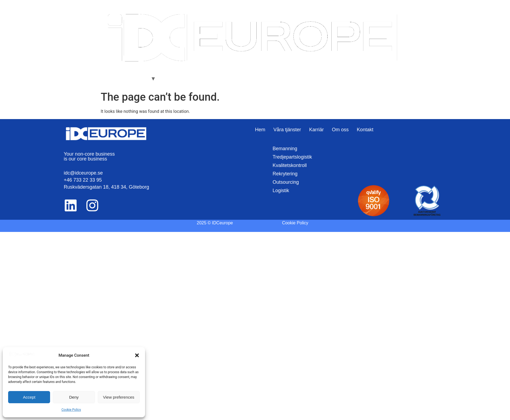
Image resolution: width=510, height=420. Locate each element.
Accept (29, 397)
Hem (109, 78)
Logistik (281, 191)
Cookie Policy (71, 410)
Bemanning (285, 149)
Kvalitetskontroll (290, 165)
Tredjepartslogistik (292, 157)
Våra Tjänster (135, 78)
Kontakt (215, 78)
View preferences (119, 397)
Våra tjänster (287, 130)
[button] (137, 355)
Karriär (169, 78)
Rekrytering (285, 174)
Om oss (192, 78)
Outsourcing (286, 182)
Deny (74, 397)
